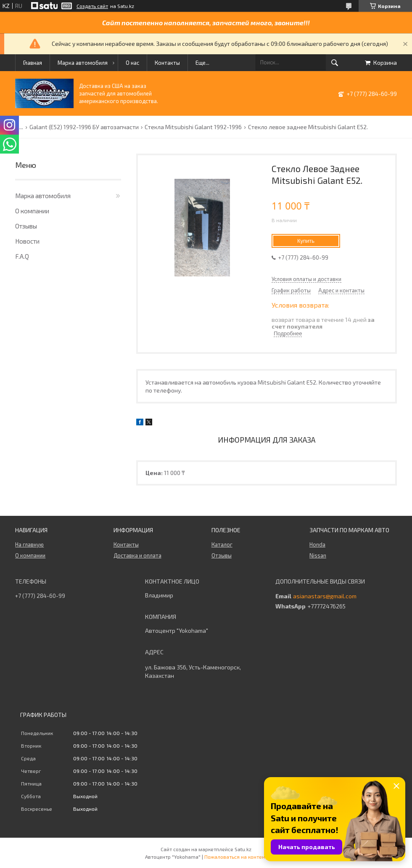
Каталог (222, 544)
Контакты (167, 63)
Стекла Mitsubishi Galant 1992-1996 (193, 127)
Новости (27, 241)
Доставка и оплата (137, 555)
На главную (29, 544)
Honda (317, 544)
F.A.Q (22, 256)
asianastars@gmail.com (325, 596)
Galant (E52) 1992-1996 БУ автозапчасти (84, 127)
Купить (306, 241)
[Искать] (335, 63)
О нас (132, 63)
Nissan (318, 555)
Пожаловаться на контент (236, 857)
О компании (32, 211)
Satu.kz (243, 849)
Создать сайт (92, 6)
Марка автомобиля (83, 63)
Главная (33, 63)
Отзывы (26, 226)
